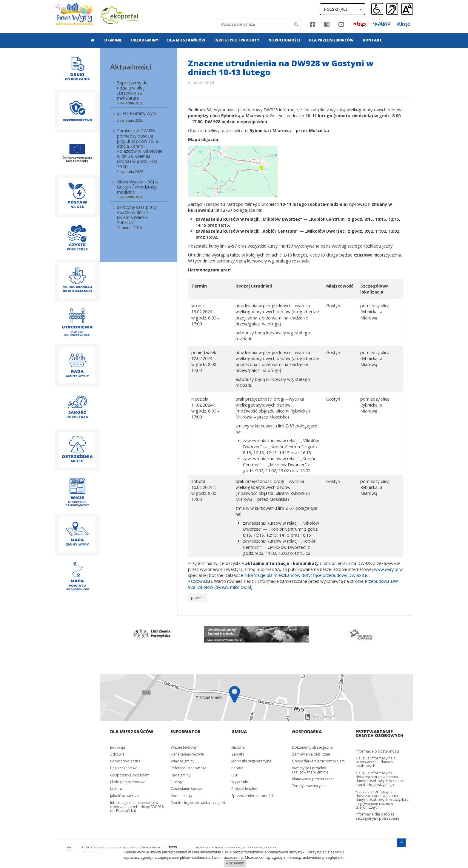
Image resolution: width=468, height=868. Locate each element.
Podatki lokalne (244, 789)
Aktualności (131, 67)
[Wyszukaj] (255, 24)
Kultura (116, 789)
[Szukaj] (296, 24)
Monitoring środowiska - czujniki (198, 802)
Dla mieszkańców (186, 40)
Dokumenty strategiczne (312, 747)
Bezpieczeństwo (124, 768)
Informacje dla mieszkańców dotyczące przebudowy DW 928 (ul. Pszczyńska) (137, 806)
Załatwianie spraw (186, 789)
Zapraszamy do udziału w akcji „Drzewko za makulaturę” (132, 90)
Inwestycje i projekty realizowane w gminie (310, 770)
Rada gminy (181, 775)
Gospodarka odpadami (130, 775)
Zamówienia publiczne (311, 754)
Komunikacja (181, 795)
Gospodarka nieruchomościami (319, 761)
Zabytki (238, 754)
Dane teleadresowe (187, 754)
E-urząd (177, 782)
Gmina (239, 731)
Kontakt (372, 40)
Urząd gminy (145, 40)
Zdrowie (117, 754)
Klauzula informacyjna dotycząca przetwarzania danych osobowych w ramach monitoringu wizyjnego (381, 779)
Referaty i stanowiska (188, 768)
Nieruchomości (284, 40)
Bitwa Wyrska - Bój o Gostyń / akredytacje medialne (137, 187)
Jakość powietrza (124, 795)
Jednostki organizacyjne (251, 761)
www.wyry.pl (386, 569)
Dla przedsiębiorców (331, 40)
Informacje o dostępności (377, 751)
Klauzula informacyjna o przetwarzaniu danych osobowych (376, 762)
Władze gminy (183, 761)
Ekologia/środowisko (128, 782)
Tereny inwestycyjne (309, 786)
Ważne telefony (184, 747)
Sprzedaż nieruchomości (252, 795)
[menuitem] (91, 40)
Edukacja (118, 747)
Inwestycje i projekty (237, 40)
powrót (197, 597)
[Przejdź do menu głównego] (401, 842)
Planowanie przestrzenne (313, 779)
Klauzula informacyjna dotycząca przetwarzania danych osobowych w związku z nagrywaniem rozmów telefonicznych (382, 799)
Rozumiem (235, 863)
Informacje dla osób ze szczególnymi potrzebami (377, 816)
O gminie (113, 40)
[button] (407, 9)
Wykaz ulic (240, 782)
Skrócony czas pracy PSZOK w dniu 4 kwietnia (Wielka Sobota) (137, 215)
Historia (238, 747)
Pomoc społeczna (125, 761)
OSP (235, 775)
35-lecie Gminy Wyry (137, 113)
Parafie (237, 768)
